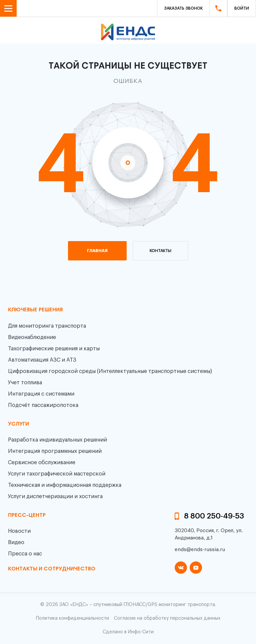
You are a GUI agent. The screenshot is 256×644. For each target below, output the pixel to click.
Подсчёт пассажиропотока (43, 405)
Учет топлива (25, 383)
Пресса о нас (25, 554)
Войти (242, 8)
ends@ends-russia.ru (200, 550)
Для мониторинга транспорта (47, 326)
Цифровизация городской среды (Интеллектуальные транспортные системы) (110, 371)
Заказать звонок (183, 8)
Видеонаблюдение (32, 337)
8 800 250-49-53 (214, 516)
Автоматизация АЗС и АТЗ (42, 360)
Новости (19, 531)
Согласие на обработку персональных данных (167, 618)
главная (97, 251)
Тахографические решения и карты (54, 349)
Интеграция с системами (41, 394)
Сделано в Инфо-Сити (128, 632)
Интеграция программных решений (55, 451)
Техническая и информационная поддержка (65, 485)
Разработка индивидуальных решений (57, 440)
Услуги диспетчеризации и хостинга (55, 496)
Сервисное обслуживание (42, 463)
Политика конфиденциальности (72, 618)
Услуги (18, 424)
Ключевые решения (35, 310)
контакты (160, 251)
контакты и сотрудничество (52, 569)
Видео (16, 542)
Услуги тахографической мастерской (57, 474)
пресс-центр (27, 515)
